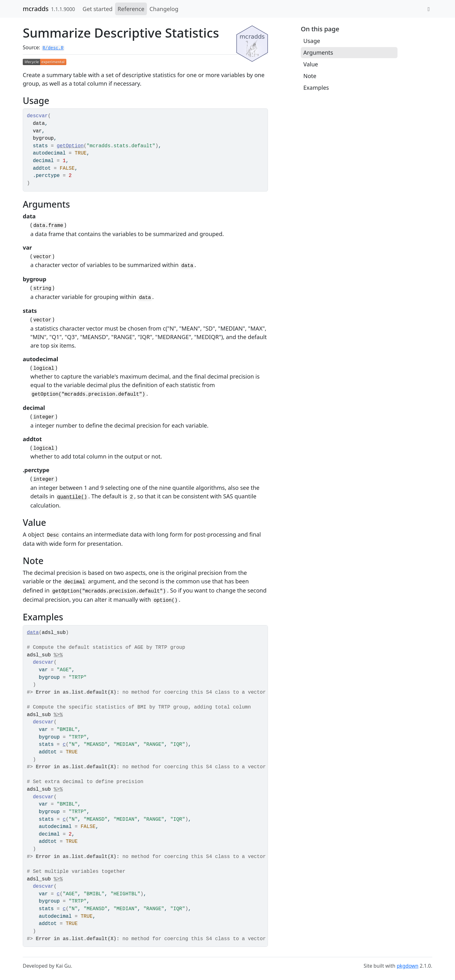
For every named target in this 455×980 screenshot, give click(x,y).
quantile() (72, 497)
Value (311, 64)
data (33, 633)
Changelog (164, 9)
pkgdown (407, 966)
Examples (316, 88)
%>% (58, 655)
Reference (131, 9)
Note (310, 76)
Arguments (318, 52)
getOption (70, 146)
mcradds (36, 9)
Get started (97, 9)
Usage (312, 41)
